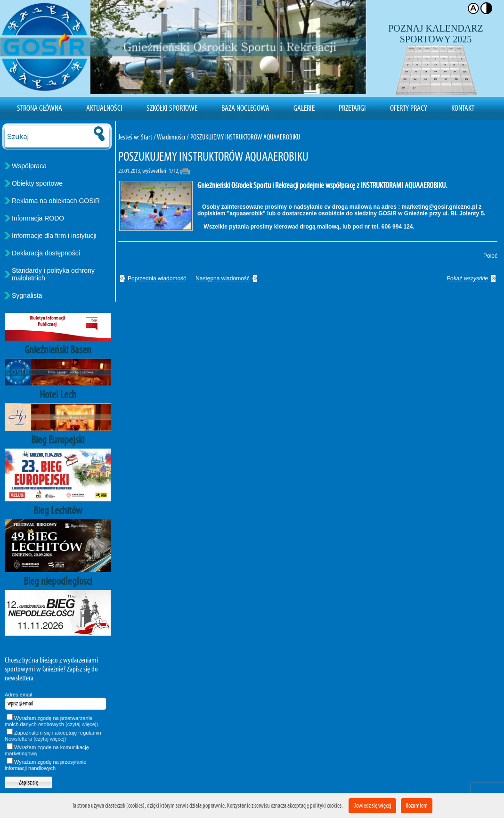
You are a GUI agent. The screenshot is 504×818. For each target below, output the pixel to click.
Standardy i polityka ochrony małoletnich (53, 274)
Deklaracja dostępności (46, 253)
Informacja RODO (38, 218)
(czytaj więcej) (82, 724)
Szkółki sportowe (172, 108)
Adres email (18, 695)
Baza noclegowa (245, 108)
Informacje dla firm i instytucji (54, 236)
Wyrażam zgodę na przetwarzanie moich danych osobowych (51, 721)
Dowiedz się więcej (372, 806)
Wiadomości (171, 137)
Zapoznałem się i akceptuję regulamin (53, 736)
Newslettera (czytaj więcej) (35, 739)
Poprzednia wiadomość (157, 278)
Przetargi (352, 108)
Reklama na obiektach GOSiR (56, 201)
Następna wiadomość (223, 278)
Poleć (489, 256)
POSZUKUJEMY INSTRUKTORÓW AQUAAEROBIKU (245, 137)
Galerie (304, 108)
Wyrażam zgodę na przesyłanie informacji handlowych (45, 765)
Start (146, 137)
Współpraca (29, 166)
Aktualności (104, 108)
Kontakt (463, 108)
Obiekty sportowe (37, 183)
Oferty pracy (409, 108)
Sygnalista (27, 295)
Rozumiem (417, 806)
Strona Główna (40, 108)
